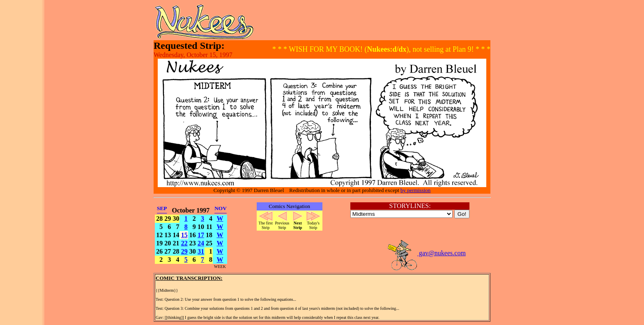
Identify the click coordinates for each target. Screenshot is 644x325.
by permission (415, 190)
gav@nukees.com (426, 253)
